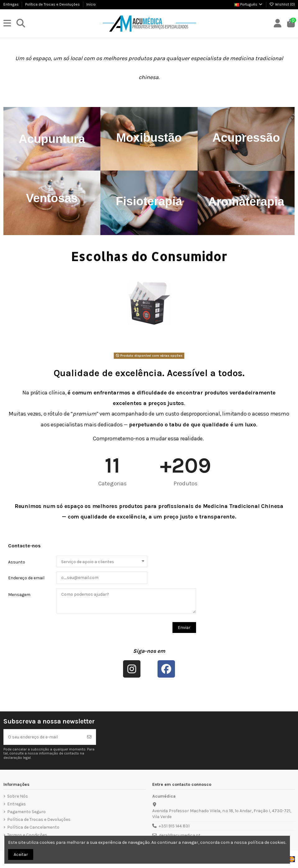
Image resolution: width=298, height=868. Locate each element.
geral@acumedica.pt (180, 835)
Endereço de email (26, 578)
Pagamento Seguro (26, 812)
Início (91, 4)
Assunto (17, 562)
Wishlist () (282, 4)
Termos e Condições (27, 835)
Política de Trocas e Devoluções (53, 4)
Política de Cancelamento (33, 827)
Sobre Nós (18, 796)
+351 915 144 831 (174, 826)
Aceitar (21, 855)
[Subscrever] (89, 737)
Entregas (11, 4)
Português (249, 4)
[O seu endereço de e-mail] (44, 737)
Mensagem (19, 595)
